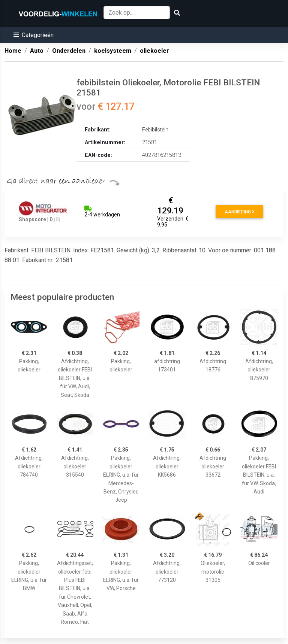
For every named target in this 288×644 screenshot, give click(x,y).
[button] (34, 35)
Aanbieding (239, 212)
